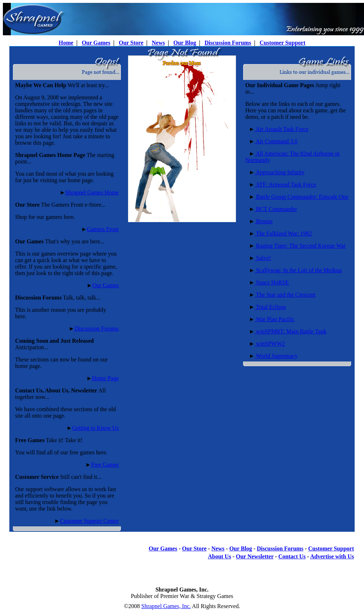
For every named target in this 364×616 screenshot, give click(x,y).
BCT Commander (276, 209)
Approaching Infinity (280, 172)
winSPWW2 (270, 344)
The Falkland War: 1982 (283, 233)
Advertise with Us (332, 556)
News (158, 43)
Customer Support (283, 43)
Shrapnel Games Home (92, 192)
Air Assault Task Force (282, 129)
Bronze (264, 221)
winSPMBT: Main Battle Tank (291, 331)
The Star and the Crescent (285, 295)
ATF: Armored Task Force (285, 185)
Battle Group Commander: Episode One (302, 197)
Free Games (105, 465)
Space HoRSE (272, 282)
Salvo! (263, 258)
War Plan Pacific (275, 319)
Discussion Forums (228, 43)
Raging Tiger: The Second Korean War (300, 246)
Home (66, 43)
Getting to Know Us (95, 428)
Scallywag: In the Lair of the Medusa (298, 270)
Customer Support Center (89, 521)
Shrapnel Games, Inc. (166, 606)
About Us (219, 556)
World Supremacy (276, 356)
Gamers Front (103, 229)
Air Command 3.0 (276, 141)
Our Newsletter (255, 556)
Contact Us (292, 556)
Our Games (96, 43)
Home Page (105, 378)
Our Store (131, 43)
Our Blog (185, 43)
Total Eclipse (270, 307)
